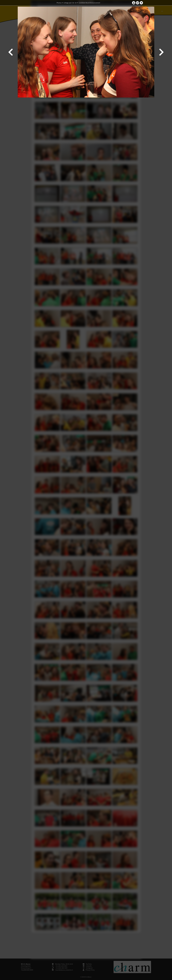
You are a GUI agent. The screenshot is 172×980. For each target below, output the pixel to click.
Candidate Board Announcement (89, 3)
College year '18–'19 (70, 3)
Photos (59, 3)
